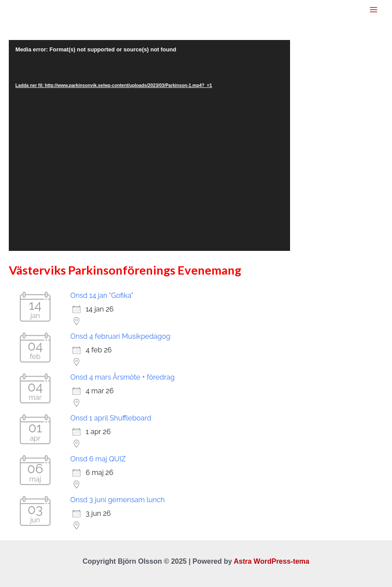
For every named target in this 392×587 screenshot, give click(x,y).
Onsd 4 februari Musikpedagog (120, 336)
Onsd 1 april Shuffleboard (111, 418)
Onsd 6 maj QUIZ (98, 459)
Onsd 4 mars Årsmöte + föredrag (122, 377)
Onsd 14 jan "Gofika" (102, 295)
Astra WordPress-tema (272, 561)
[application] (149, 145)
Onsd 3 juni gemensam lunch (118, 500)
